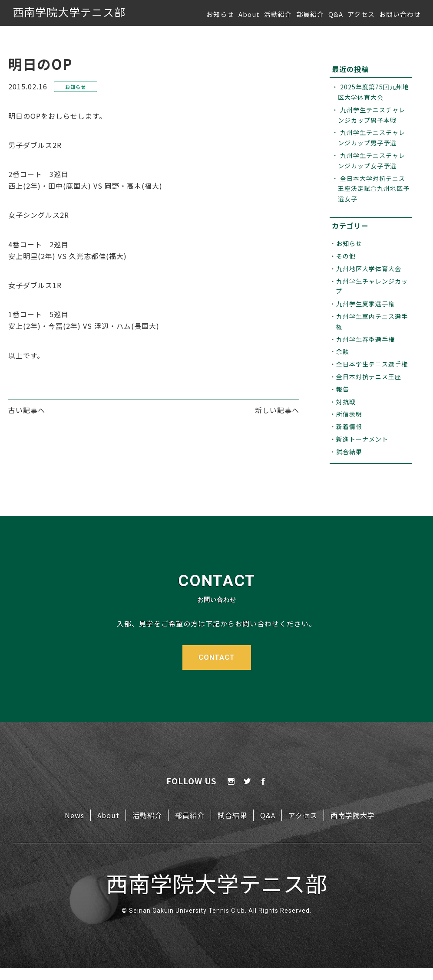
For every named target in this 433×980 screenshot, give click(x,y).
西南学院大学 (353, 815)
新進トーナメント (362, 439)
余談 (343, 351)
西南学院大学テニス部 (69, 12)
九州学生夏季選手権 (365, 304)
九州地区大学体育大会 (369, 269)
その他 (346, 256)
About (249, 14)
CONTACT (217, 657)
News (74, 815)
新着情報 (349, 426)
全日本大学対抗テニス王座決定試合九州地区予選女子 (374, 189)
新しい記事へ (277, 410)
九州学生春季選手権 (365, 339)
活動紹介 (278, 14)
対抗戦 (346, 402)
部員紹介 (310, 14)
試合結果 (349, 452)
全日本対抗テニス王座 (369, 377)
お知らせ (220, 14)
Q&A (336, 14)
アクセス (361, 14)
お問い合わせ (400, 14)
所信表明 (349, 414)
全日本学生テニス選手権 (372, 364)
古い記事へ (27, 410)
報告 (343, 389)
